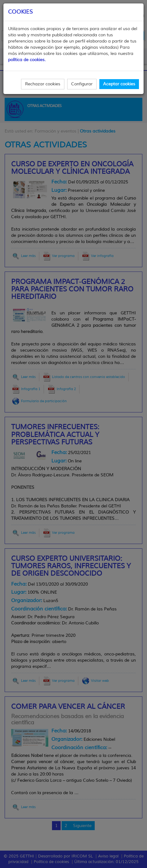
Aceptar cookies (119, 84)
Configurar (82, 84)
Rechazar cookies (43, 84)
